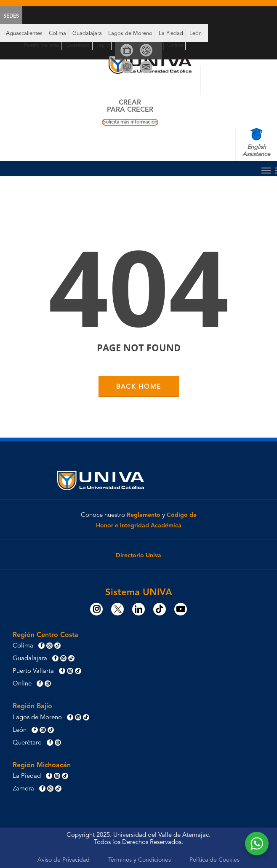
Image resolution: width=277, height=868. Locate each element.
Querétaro (78, 45)
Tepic (103, 45)
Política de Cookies (214, 860)
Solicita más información (130, 122)
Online (175, 45)
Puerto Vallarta (41, 45)
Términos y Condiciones (140, 860)
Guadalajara (87, 34)
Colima (57, 34)
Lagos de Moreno (130, 34)
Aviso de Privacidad (64, 860)
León (196, 34)
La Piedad (171, 34)
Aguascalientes (24, 34)
